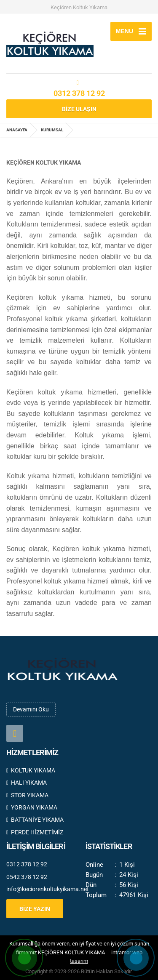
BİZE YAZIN (35, 909)
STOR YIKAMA (27, 795)
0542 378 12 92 (27, 877)
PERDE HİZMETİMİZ (35, 832)
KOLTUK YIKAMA (31, 770)
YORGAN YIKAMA (32, 807)
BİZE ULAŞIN (79, 109)
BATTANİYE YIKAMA (35, 820)
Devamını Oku (31, 709)
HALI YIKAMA (27, 783)
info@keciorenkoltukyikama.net (40, 889)
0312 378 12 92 (79, 93)
